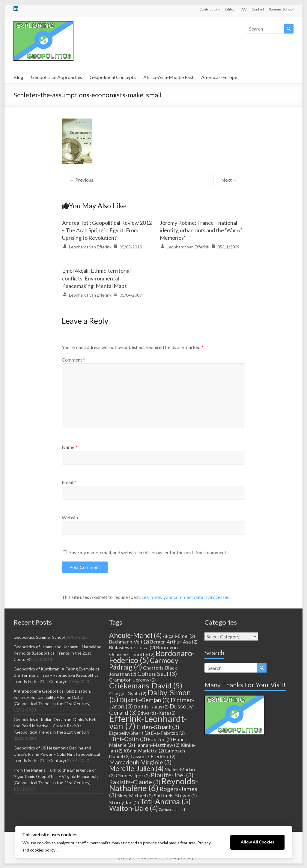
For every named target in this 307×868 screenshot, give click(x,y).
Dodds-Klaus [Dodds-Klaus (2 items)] (151, 707)
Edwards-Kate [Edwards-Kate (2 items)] (157, 713)
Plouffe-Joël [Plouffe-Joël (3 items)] (172, 775)
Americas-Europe (219, 77)
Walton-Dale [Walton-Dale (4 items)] (134, 808)
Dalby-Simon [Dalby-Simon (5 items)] (150, 696)
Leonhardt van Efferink (90, 247)
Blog (18, 77)
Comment (73, 360)
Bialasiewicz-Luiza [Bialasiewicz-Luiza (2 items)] (132, 647)
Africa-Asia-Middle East (168, 77)
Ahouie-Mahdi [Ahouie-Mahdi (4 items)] (136, 635)
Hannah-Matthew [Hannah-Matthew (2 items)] (157, 745)
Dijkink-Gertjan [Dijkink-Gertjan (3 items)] (145, 700)
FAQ (243, 9)
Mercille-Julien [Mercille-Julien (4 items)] (136, 768)
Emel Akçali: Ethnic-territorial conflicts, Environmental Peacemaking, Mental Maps (96, 278)
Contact (258, 9)
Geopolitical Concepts (113, 77)
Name (70, 447)
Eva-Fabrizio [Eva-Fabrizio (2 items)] (168, 733)
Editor (230, 9)
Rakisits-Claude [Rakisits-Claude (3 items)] (135, 782)
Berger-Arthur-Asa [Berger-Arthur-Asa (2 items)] (174, 642)
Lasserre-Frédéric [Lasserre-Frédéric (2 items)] (153, 756)
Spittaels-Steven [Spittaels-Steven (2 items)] (175, 795)
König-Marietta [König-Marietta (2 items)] (144, 751)
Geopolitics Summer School (39, 637)
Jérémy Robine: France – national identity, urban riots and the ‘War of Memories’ (201, 230)
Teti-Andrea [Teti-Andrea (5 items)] (165, 801)
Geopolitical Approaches (57, 77)
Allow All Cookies (257, 842)
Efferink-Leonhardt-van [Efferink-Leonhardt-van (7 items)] (148, 722)
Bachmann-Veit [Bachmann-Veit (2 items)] (129, 642)
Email (69, 482)
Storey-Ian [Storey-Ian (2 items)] (124, 802)
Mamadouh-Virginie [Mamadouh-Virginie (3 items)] (140, 762)
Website (71, 517)
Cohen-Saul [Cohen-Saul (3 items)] (157, 673)
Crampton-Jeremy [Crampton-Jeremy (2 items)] (133, 680)
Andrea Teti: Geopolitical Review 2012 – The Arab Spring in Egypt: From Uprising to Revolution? (107, 230)
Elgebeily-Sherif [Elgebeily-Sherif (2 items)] (130, 733)
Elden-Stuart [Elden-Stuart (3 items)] (158, 727)
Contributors (210, 9)
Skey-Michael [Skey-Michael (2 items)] (135, 795)
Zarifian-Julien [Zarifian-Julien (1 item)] (173, 809)
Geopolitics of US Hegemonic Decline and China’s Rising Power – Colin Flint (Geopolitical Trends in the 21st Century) (57, 754)
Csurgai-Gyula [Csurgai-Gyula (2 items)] (128, 693)
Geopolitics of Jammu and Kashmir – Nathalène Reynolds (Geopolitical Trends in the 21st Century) (57, 653)
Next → (229, 180)
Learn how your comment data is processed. (186, 597)
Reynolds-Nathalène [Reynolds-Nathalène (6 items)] (153, 784)
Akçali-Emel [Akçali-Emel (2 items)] (179, 636)
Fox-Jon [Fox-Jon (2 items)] (160, 739)
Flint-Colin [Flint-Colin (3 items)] (128, 739)
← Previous (81, 180)
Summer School (281, 9)
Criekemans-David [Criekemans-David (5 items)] (146, 685)
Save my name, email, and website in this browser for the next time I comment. (148, 552)
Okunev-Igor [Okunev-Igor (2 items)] (133, 775)
